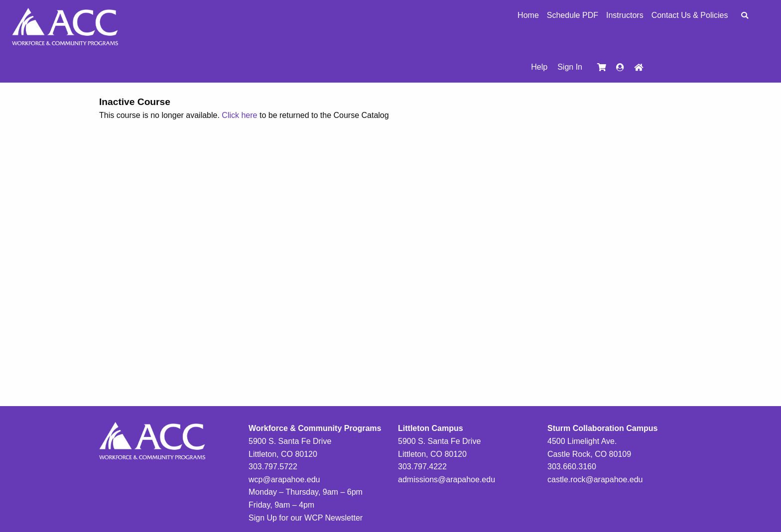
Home (528, 15)
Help (539, 67)
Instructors (625, 15)
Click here (239, 115)
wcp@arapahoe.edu (284, 479)
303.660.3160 (572, 467)
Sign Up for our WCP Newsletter (306, 518)
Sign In (570, 67)
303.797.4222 (422, 467)
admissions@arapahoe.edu (447, 479)
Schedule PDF (573, 15)
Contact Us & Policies (690, 15)
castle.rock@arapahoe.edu (595, 479)
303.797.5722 (273, 467)
